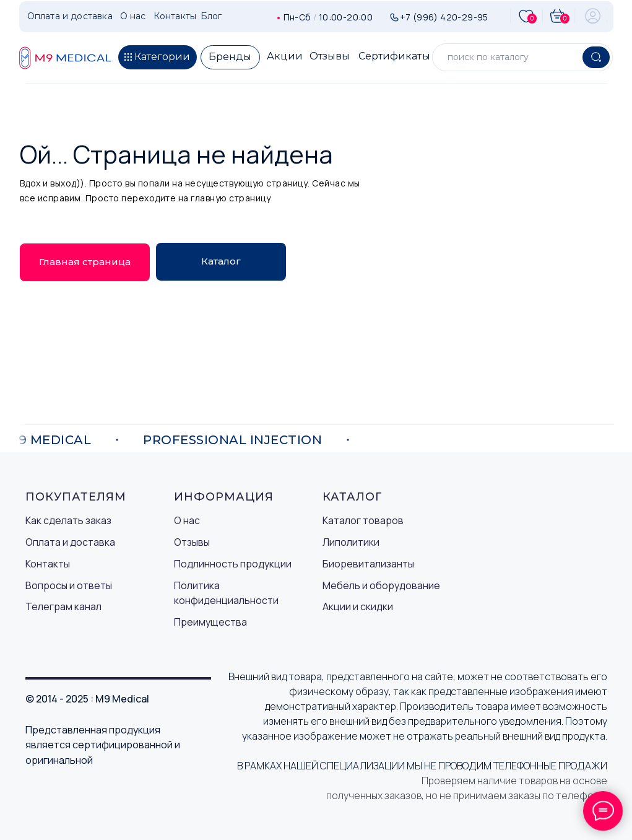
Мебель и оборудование (381, 585)
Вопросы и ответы (69, 585)
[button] (158, 57)
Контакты (48, 564)
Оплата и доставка (70, 542)
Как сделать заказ (68, 520)
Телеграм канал (63, 606)
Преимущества (210, 622)
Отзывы (192, 542)
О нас (187, 520)
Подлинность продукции (233, 564)
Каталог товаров (363, 520)
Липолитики (351, 542)
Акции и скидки (358, 606)
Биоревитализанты (368, 564)
